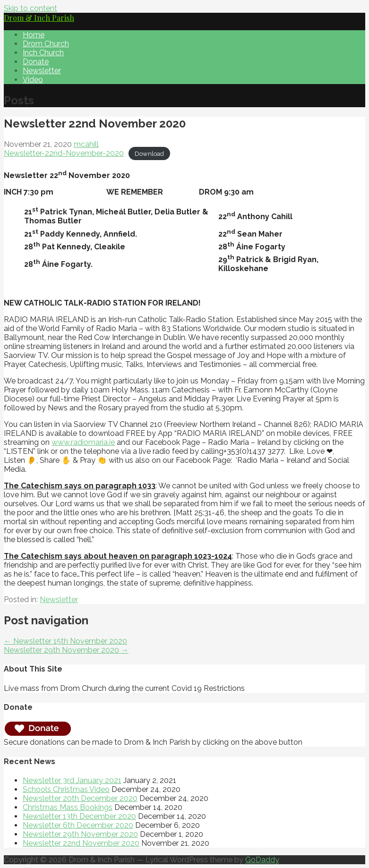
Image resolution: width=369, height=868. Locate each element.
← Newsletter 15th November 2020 (65, 641)
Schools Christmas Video (66, 789)
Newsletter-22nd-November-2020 (64, 153)
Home (34, 35)
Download (149, 154)
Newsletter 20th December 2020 (80, 798)
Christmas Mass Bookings (68, 807)
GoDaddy (262, 860)
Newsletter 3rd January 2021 (72, 780)
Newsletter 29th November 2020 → (66, 650)
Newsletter (42, 71)
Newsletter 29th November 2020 (80, 834)
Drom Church (46, 44)
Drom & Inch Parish (39, 18)
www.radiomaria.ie (83, 442)
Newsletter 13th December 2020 (79, 816)
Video (33, 80)
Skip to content (30, 8)
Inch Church (43, 53)
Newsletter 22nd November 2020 (81, 843)
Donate (36, 62)
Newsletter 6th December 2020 (78, 825)
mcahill (86, 144)
